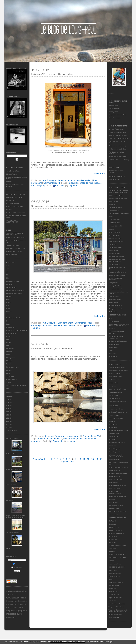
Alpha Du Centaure (115, 374)
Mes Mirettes (113, 536)
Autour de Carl (113, 201)
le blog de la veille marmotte (117, 272)
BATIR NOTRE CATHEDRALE (16, 238)
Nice (8, 346)
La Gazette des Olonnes (116, 257)
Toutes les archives (12, 430)
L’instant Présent (12, 174)
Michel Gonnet (113, 539)
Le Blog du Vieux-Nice (116, 480)
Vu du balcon (113, 356)
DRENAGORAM (114, 415)
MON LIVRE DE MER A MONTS (17, 330)
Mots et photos (11, 333)
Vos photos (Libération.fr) (116, 607)
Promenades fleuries (13, 367)
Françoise (112, 141)
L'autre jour (112, 446)
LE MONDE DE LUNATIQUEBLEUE (115, 493)
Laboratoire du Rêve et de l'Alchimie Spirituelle (117, 260)
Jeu (8, 315)
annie (111, 135)
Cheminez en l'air (114, 211)
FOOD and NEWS (114, 235)
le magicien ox (113, 283)
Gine (111, 146)
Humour (9, 312)
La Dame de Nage (114, 254)
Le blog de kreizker (115, 476)
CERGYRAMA (113, 395)
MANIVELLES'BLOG (115, 530)
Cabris (8, 548)
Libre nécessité (113, 515)
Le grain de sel (113, 483)
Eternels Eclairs (113, 424)
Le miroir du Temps (115, 489)
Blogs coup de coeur (13, 281)
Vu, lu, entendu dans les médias (16, 385)
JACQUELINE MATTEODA (117, 443)
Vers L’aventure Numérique (117, 604)
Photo (8, 355)
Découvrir (9, 296)
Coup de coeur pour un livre (117, 115)
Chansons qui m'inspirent (14, 293)
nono (110, 318)
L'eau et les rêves (114, 109)
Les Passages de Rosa (116, 506)
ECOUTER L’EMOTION (116, 418)
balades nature (113, 383)
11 (84, 459)
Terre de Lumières (114, 180)
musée (49, 439)
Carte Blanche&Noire (13, 171)
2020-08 (9, 424)
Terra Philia (112, 589)
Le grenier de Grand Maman (117, 486)
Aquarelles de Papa (13, 533)
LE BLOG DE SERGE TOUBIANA (115, 279)
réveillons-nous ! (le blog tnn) (118, 341)
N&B (8, 339)
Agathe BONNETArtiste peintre (118, 371)
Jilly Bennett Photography (117, 241)
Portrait (9, 364)
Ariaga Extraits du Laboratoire (118, 198)
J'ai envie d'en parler (115, 238)
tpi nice (90, 183)
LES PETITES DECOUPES (117, 512)
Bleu (8, 275)
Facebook (59, 185)
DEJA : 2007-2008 (114, 220)
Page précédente (41, 459)
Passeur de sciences (115, 564)
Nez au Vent (112, 549)
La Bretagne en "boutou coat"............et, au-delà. (116, 456)
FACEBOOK (10, 201)
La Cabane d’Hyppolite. (14, 469)
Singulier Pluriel (113, 347)
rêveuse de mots (114, 344)
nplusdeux (112, 552)
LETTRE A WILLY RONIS (14, 252)
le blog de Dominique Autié (117, 176)
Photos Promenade (115, 573)
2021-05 (9, 415)
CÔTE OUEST (113, 406)
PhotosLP (9, 182)
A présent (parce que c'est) (117, 368)
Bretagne (9, 284)
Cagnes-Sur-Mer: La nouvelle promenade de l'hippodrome (16, 517)
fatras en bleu (113, 427)
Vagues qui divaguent (115, 598)
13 (92, 459)
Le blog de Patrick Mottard (117, 275)
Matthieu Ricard (114, 303)
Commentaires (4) (52, 183)
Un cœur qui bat (114, 595)
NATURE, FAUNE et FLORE (117, 546)
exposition (74, 183)
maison (50, 325)
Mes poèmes (10, 327)
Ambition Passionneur (115, 377)
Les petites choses (114, 509)
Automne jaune (113, 106)
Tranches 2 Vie (113, 592)
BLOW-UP (112, 204)
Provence (9, 370)
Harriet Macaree (114, 434)
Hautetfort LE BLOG (115, 437)
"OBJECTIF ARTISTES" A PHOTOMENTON (14, 234)
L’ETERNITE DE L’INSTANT (117, 518)
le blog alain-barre (114, 264)
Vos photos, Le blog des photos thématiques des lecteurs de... (118, 611)
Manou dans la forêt (115, 300)
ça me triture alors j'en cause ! (118, 389)
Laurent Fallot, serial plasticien (118, 467)
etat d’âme (112, 421)
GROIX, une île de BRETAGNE (118, 430)
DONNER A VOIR (114, 223)
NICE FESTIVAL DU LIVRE (117, 315)
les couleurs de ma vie (116, 289)
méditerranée (70, 439)
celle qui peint (61, 325)
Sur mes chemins (114, 585)
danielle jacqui (38, 325)
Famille (9, 303)
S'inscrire (17, 564)
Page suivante (67, 462)
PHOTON (112, 329)
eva (110, 129)
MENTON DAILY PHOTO (116, 533)
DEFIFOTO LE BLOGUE (14, 197)
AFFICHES (10, 500)
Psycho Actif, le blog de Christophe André (116, 337)
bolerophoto (112, 386)
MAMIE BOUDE (114, 527)
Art (7, 272)
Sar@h (111, 579)
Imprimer (72, 185)
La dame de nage (114, 460)
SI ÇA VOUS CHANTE (116, 582)
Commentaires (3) (91, 436)
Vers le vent (112, 601)
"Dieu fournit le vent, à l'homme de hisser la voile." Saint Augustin (119, 191)
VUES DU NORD (114, 618)
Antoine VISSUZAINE (115, 195)
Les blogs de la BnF (115, 286)
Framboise (112, 152)
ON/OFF (111, 561)
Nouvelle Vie (10, 349)
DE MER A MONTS (12, 255)
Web (8, 388)
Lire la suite (99, 174)
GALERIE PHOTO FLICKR (15, 207)
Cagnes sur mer (11, 287)
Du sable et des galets (116, 226)
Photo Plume (113, 570)
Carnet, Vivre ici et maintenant (16, 290)
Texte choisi (10, 376)
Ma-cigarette (112, 524)
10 (80, 459)
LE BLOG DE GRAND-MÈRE (118, 473)
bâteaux (92, 439)
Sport (8, 373)
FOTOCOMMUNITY (13, 204)
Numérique (10, 352)
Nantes (9, 342)
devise (72, 325)
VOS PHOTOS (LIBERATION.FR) (12, 221)
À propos (111, 93)
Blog (8, 278)
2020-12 (9, 421)
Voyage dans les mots (115, 615)
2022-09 (9, 403)
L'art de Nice (112, 244)
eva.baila (111, 229)
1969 (8, 266)
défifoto (9, 299)
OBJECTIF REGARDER (116, 555)
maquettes (36, 441)
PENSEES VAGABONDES (117, 567)
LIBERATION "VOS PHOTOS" (16, 213)
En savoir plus (108, 642)
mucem (41, 439)
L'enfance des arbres (115, 247)
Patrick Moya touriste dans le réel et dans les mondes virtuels (119, 325)
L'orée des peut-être (115, 452)
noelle (111, 132)
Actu (8, 269)
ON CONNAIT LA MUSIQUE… (118, 558)
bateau (50, 436)
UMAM (111, 350)
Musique (9, 336)
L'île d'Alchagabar (114, 449)
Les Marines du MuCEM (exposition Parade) (52, 349)
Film (8, 306)
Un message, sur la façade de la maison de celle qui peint (58, 206)
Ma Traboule (112, 521)
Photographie (11, 358)
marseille (58, 439)
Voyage (9, 382)
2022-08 (9, 406)
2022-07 (9, 409)
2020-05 (9, 427)
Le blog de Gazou (114, 470)
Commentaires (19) (84, 323)
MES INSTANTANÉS (115, 306)
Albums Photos (12, 438)
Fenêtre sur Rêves (114, 232)
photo (82, 183)
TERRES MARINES (13, 245)
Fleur (8, 309)
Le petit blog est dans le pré (117, 496)
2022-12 (9, 400)
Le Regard (112, 499)
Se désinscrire (17, 567)
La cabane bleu (113, 251)
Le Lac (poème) (114, 112)
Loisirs (8, 324)
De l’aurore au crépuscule (117, 409)
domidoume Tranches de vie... (118, 412)
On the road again (114, 321)
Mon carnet (112, 542)
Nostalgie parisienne (115, 118)
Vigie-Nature (112, 353)
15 (101, 459)
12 (88, 459)
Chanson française (114, 398)
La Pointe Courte (12, 454)
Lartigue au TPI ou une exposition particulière (52, 74)
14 (97, 459)
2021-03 (9, 418)
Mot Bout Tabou (114, 312)
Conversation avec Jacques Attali (119, 214)
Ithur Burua (112, 440)
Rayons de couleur (114, 576)
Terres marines (11, 485)
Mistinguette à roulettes (116, 309)
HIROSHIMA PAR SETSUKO (16, 248)
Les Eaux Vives (113, 503)
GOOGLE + (10, 210)
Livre (8, 321)
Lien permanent (65, 323)
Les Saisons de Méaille (14, 318)
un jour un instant (12, 379)
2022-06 (9, 412)
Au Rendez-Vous (114, 380)
